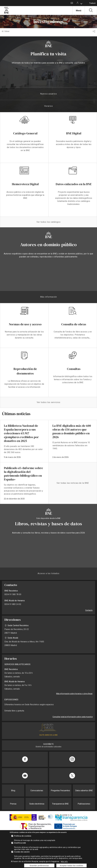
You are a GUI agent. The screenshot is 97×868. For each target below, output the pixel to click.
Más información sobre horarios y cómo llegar (74, 694)
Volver (7, 31)
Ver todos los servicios (48, 402)
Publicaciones (84, 804)
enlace (24, 441)
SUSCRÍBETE (48, 744)
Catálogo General (25, 133)
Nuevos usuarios (48, 94)
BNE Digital (74, 133)
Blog (13, 791)
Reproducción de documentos (25, 371)
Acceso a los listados (48, 573)
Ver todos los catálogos (48, 222)
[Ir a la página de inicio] (6, 13)
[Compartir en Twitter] (72, 776)
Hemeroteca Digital (25, 184)
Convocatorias (37, 791)
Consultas (74, 369)
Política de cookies (23, 836)
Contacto (72, 3)
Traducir (92, 3)
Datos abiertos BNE (84, 791)
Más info (64, 861)
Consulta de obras (74, 324)
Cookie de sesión (22, 852)
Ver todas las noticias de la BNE (73, 483)
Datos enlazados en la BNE (74, 184)
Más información (48, 297)
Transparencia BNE (60, 804)
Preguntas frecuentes (60, 791)
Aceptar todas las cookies (72, 866)
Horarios (48, 106)
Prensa (13, 804)
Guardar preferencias (39, 866)
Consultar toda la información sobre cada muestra (73, 717)
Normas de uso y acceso (25, 324)
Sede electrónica (37, 804)
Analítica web (20, 843)
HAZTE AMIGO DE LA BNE (48, 735)
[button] (94, 31)
